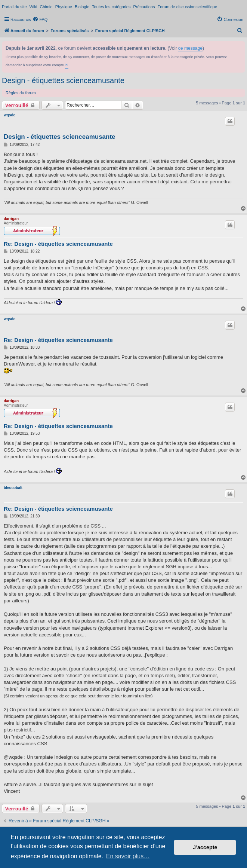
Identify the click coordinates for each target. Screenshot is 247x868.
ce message (190, 48)
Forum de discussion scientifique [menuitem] (188, 7)
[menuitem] (40, 19)
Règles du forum (21, 93)
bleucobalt (13, 488)
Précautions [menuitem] (144, 7)
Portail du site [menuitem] (14, 7)
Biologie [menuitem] (82, 7)
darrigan (11, 219)
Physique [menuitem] (64, 7)
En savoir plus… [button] (128, 856)
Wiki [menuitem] (33, 7)
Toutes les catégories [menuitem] (111, 7)
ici (67, 65)
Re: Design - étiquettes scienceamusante (58, 244)
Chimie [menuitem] (46, 7)
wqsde (10, 115)
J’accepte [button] (205, 847)
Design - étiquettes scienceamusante (63, 80)
